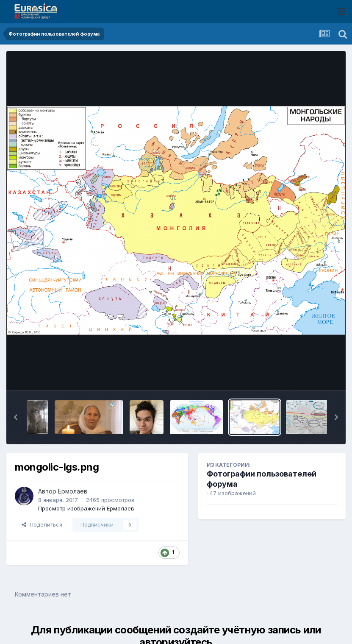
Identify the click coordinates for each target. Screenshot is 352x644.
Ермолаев (73, 491)
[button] (16, 417)
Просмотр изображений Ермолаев (86, 508)
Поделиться (42, 524)
